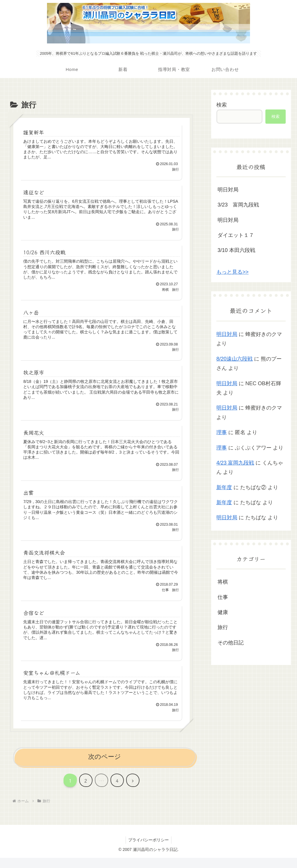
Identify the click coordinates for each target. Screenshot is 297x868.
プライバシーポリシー (148, 850)
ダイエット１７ (236, 235)
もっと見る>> (232, 272)
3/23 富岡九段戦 (238, 205)
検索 (222, 105)
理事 (222, 432)
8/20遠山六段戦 (234, 359)
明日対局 (228, 190)
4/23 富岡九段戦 (235, 463)
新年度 (224, 487)
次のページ (105, 767)
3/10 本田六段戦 (236, 250)
